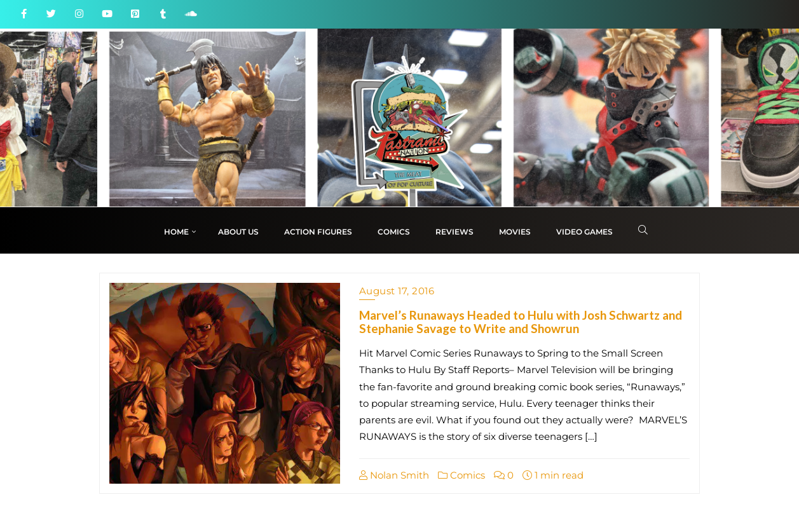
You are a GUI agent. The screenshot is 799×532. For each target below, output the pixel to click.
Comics (461, 475)
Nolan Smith (394, 475)
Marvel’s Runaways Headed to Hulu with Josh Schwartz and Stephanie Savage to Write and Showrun (521, 322)
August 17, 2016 (397, 291)
